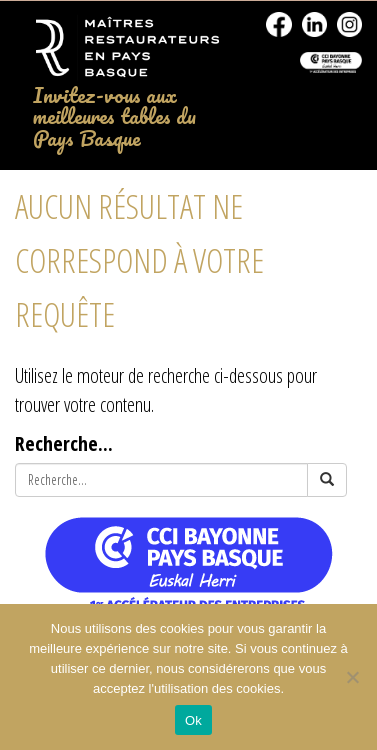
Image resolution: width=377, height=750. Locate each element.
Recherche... (64, 443)
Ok (193, 720)
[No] (352, 677)
